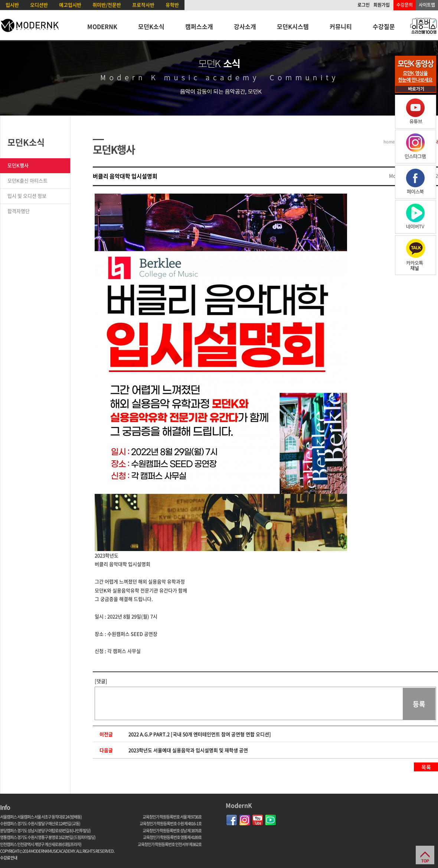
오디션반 (39, 5)
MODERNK (102, 26)
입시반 (12, 5)
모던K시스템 (293, 26)
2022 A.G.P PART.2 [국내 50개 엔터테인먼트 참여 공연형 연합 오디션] (200, 734)
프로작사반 (143, 5)
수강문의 (405, 5)
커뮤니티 (341, 26)
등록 (419, 704)
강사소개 (245, 26)
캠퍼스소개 (199, 26)
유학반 (172, 5)
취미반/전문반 (107, 5)
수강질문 (384, 26)
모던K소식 (151, 26)
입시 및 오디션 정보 (27, 196)
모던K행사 (18, 165)
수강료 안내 (9, 858)
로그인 (364, 5)
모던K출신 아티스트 (27, 180)
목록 (426, 767)
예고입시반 (70, 5)
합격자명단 (19, 211)
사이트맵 (427, 5)
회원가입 (382, 5)
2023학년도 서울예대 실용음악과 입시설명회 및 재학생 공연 (188, 750)
